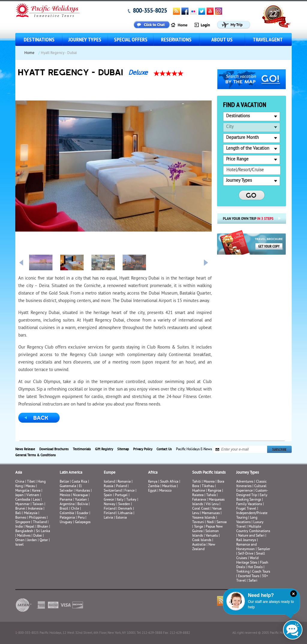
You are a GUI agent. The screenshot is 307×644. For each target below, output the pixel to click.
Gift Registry (104, 449)
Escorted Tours (249, 576)
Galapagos (83, 522)
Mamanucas (211, 513)
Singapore (23, 522)
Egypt (152, 491)
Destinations (39, 39)
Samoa (222, 522)
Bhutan (43, 527)
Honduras (83, 491)
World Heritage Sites (247, 561)
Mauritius (169, 486)
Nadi (210, 522)
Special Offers (131, 39)
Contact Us (164, 449)
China (20, 482)
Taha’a (211, 495)
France (130, 491)
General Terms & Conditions (36, 455)
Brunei (20, 509)
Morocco (165, 491)
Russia (109, 486)
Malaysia (31, 513)
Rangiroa (215, 491)
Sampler (264, 549)
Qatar (44, 540)
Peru (81, 518)
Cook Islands (202, 540)
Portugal (121, 495)
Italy (120, 500)
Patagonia (68, 518)
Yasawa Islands (204, 518)
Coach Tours (261, 572)
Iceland (109, 482)
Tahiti (197, 482)
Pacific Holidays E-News (194, 449)
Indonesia (35, 509)
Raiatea (198, 495)
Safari (253, 581)
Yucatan (81, 500)
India (19, 527)
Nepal (30, 527)
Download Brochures (54, 449)
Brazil (64, 509)
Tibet (31, 482)
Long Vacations (247, 520)
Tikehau (208, 486)
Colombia (67, 513)
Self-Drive (246, 554)
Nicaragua (80, 495)
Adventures (245, 482)
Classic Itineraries (251, 484)
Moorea (209, 482)
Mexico (65, 495)
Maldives (24, 536)
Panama (66, 500)
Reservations (176, 39)
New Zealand (204, 547)
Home (29, 53)
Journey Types (85, 39)
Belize (64, 482)
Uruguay (66, 522)
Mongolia (22, 491)
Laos (36, 500)
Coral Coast (201, 509)
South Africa (169, 482)
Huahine (199, 491)
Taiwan (38, 504)
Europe (110, 473)
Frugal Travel (246, 509)
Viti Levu (212, 504)
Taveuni (198, 522)
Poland (121, 486)
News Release (25, 449)
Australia (199, 545)
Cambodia (23, 500)
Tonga (198, 527)
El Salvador (71, 489)
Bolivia (83, 504)
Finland (110, 509)
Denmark (125, 509)
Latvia (108, 518)
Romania (124, 482)
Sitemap (123, 449)
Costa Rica (79, 482)
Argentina (67, 504)
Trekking (243, 572)
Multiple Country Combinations (253, 529)
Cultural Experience (251, 489)
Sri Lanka (43, 531)
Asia (19, 473)
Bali (18, 513)
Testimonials (82, 449)
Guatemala (68, 486)
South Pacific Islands (209, 473)
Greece (109, 500)
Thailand (40, 522)
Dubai (38, 536)
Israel (19, 545)
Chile (75, 509)
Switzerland (113, 491)
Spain (108, 495)
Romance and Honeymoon (246, 547)
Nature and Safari (251, 536)
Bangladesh (24, 531)
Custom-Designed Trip (252, 493)
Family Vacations (249, 504)
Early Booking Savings (252, 498)
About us (222, 39)
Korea (36, 491)
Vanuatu (212, 536)
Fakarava (199, 500)
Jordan (32, 540)
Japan (19, 495)
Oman (20, 540)
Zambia (154, 486)
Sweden (124, 504)
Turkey (131, 500)
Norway (110, 504)
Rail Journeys (246, 540)
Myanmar (22, 504)
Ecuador (83, 513)
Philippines (37, 518)
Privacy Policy (143, 449)
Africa (153, 473)
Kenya (153, 482)
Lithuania (125, 513)
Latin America (71, 473)
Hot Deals (255, 567)
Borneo (21, 518)
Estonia (121, 518)
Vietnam (33, 495)
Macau (30, 486)
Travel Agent (268, 39)
